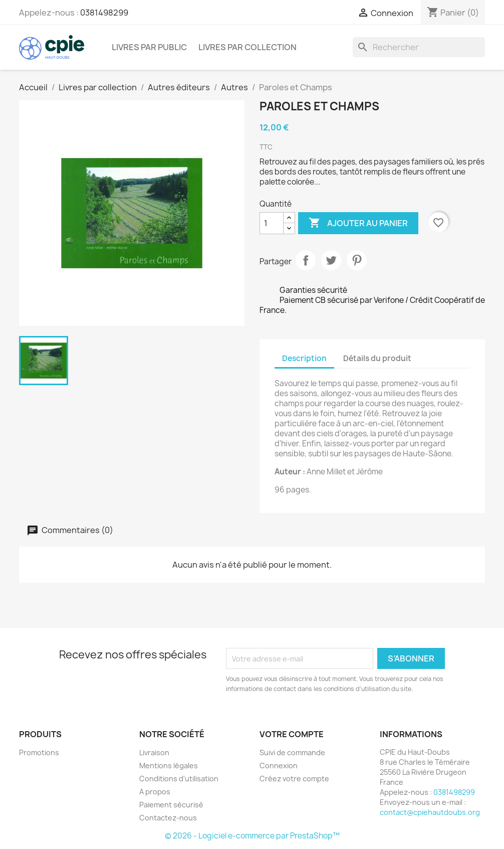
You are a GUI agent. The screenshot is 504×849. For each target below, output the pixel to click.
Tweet (331, 260)
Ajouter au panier (358, 223)
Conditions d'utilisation (179, 779)
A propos (155, 792)
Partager (306, 260)
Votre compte (292, 734)
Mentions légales (169, 766)
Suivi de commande (292, 752)
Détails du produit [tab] (377, 358)
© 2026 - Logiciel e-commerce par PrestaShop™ (252, 836)
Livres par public (149, 47)
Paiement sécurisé (171, 805)
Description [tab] (304, 358)
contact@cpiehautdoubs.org (430, 812)
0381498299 (104, 13)
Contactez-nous (168, 818)
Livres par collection (247, 47)
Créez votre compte (294, 779)
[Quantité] (272, 223)
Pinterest (357, 260)
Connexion (279, 766)
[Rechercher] (419, 47)
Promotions (39, 752)
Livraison (154, 752)
